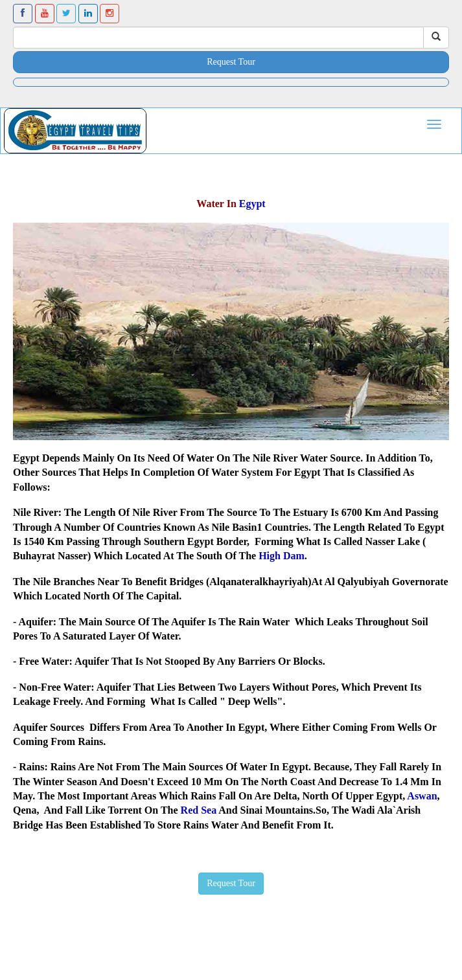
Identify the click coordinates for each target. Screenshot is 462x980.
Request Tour (231, 62)
